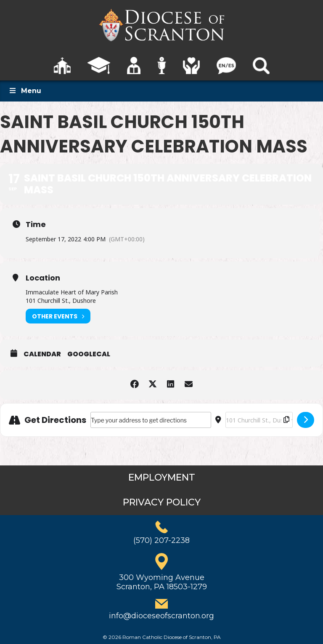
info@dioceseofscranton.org (161, 616)
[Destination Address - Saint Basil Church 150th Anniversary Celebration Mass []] (259, 420)
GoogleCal (89, 354)
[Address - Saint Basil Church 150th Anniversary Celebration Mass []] (151, 420)
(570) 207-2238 (161, 540)
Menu (25, 91)
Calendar (42, 354)
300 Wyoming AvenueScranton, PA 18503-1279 (162, 582)
